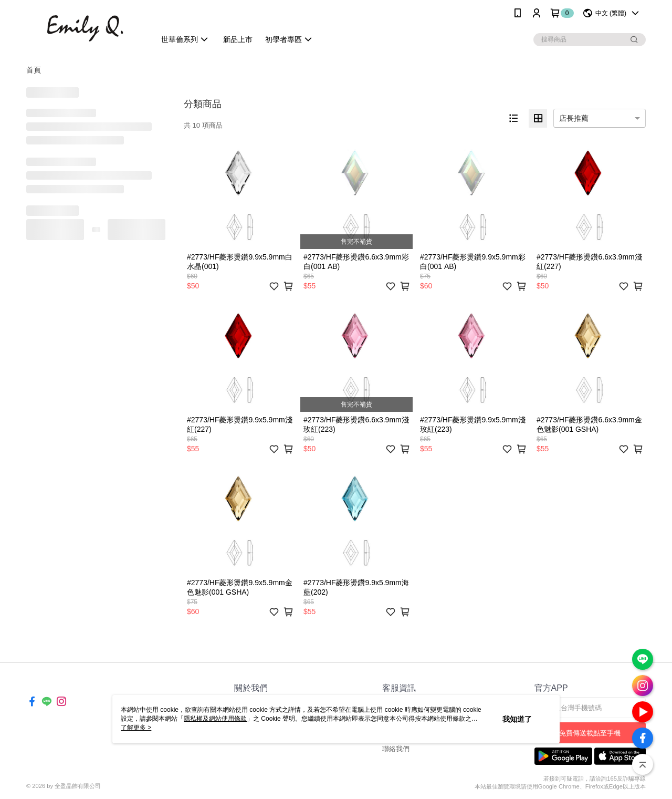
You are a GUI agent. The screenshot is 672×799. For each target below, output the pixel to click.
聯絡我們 (396, 749)
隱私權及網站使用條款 (215, 719)
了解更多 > (136, 728)
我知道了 (517, 719)
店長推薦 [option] (574, 118)
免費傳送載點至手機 (590, 733)
